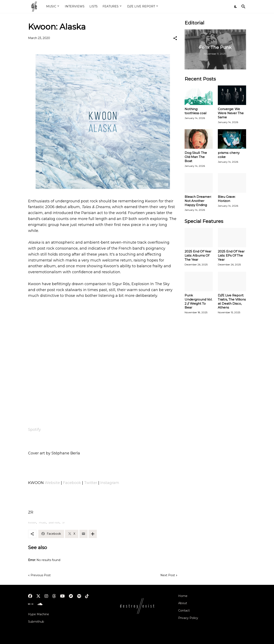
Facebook (72, 483)
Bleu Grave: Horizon (227, 199)
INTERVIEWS (75, 6)
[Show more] (93, 534)
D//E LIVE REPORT (141, 6)
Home (183, 596)
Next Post (168, 575)
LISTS (94, 6)
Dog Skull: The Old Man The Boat (196, 157)
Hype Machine (39, 614)
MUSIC (51, 6)
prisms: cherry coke (229, 155)
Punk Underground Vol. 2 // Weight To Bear (198, 301)
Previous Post (41, 575)
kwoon (32, 522)
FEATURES (111, 6)
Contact (184, 611)
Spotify (34, 430)
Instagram (110, 483)
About (183, 603)
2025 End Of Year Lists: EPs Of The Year (231, 255)
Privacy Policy (188, 618)
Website (52, 483)
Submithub (36, 622)
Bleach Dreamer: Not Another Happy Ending (198, 201)
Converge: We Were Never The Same (231, 113)
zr (64, 522)
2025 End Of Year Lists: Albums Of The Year (198, 255)
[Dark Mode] (236, 7)
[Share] (175, 38)
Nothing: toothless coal (195, 111)
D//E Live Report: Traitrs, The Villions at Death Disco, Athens (232, 301)
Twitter (91, 483)
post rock (54, 522)
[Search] (243, 7)
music (43, 522)
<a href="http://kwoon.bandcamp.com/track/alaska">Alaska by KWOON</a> (103, 412)
